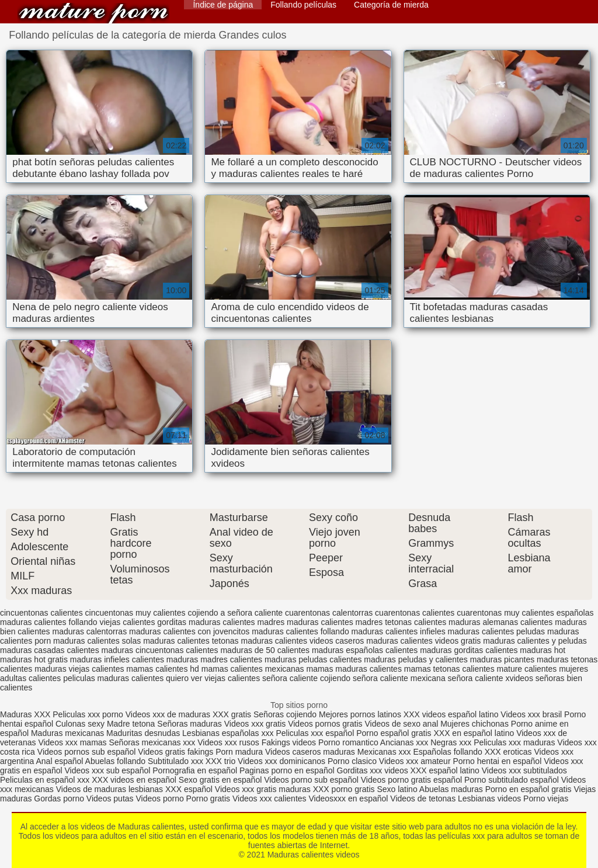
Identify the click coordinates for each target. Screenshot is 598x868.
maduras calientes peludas (497, 631)
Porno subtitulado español (513, 780)
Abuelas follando (116, 761)
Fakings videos (289, 742)
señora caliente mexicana (399, 678)
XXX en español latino (474, 733)
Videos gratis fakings (175, 752)
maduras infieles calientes (117, 659)
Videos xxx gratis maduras (264, 789)
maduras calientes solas (97, 641)
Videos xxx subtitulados (524, 770)
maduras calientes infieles (399, 631)
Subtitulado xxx (177, 761)
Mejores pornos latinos (360, 714)
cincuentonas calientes (41, 613)
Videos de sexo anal (401, 724)
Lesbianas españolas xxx (228, 733)
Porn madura (239, 752)
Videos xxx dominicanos (283, 761)
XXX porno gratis (345, 789)
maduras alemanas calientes (500, 622)
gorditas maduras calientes (206, 622)
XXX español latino (446, 770)
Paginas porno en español (288, 770)
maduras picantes (503, 659)
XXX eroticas (508, 752)
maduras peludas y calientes (416, 659)
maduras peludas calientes (313, 659)
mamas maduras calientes (354, 669)
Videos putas (110, 798)
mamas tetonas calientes (449, 669)
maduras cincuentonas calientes (160, 650)
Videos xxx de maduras (168, 714)
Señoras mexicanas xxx (154, 742)
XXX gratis (232, 714)
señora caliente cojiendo (306, 678)
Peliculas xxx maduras (515, 742)
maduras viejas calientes (79, 669)
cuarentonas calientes (415, 613)
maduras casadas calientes (50, 650)
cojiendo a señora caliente (235, 613)
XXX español (190, 789)
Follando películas (303, 5)
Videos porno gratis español (413, 780)
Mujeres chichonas (474, 724)
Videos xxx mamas (72, 742)
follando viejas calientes (112, 622)
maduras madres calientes (214, 659)
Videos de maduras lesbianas (111, 789)
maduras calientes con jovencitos (189, 631)
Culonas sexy (80, 724)
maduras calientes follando (300, 631)
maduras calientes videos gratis (423, 641)
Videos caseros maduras (310, 752)
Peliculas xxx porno (89, 714)
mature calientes (527, 669)
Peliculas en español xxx (46, 780)
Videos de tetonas (423, 798)
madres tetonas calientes (401, 622)
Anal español (60, 761)
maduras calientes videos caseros (302, 641)
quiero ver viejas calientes (213, 678)
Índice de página (223, 5)
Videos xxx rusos (228, 742)
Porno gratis (209, 798)
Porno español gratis (395, 733)
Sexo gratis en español (221, 780)
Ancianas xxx (404, 742)
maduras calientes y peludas (535, 641)
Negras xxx (452, 742)
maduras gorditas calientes (469, 650)
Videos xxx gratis (255, 724)
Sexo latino (397, 789)
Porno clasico (352, 761)
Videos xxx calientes (270, 798)
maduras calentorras (90, 631)
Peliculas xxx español (315, 733)
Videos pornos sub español (87, 752)
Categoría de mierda (391, 5)
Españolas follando (447, 752)
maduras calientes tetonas (191, 641)
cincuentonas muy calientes (135, 613)
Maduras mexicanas (67, 733)
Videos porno (159, 798)
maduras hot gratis (34, 659)
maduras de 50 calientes (265, 650)
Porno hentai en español (497, 761)
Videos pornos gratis (325, 724)
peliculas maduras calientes (113, 678)
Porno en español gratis (529, 789)
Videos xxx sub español (109, 770)
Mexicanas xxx (384, 752)
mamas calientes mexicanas (253, 669)
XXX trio (220, 761)
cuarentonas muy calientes (505, 613)
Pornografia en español (196, 770)
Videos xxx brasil (532, 714)
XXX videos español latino (451, 714)
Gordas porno (59, 798)
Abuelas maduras (452, 789)
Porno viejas (546, 798)
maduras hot (543, 650)
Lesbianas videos (491, 798)
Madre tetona (131, 724)
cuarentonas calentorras (329, 613)
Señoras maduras (190, 724)
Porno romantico (348, 742)
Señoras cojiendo (285, 714)
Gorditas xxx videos (374, 770)
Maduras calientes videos (93, 13)
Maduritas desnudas (143, 733)
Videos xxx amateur (415, 761)
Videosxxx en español (348, 798)
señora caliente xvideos (491, 678)
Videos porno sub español (312, 780)
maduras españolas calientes (365, 650)
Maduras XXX (25, 714)
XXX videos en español (135, 780)
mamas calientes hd (163, 669)
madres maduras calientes (305, 622)
